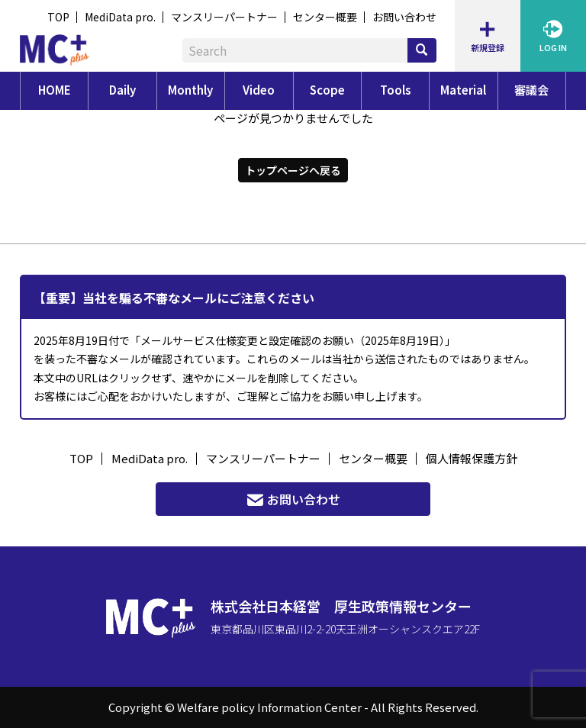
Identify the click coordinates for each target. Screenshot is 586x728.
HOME (55, 90)
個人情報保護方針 (472, 458)
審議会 (531, 90)
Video (259, 90)
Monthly (190, 90)
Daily (122, 90)
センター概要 (325, 17)
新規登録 (488, 35)
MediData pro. (120, 17)
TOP (58, 17)
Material (463, 90)
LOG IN (553, 35)
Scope (327, 90)
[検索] (422, 50)
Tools (396, 90)
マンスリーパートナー (224, 17)
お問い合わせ (404, 17)
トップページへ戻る (293, 169)
